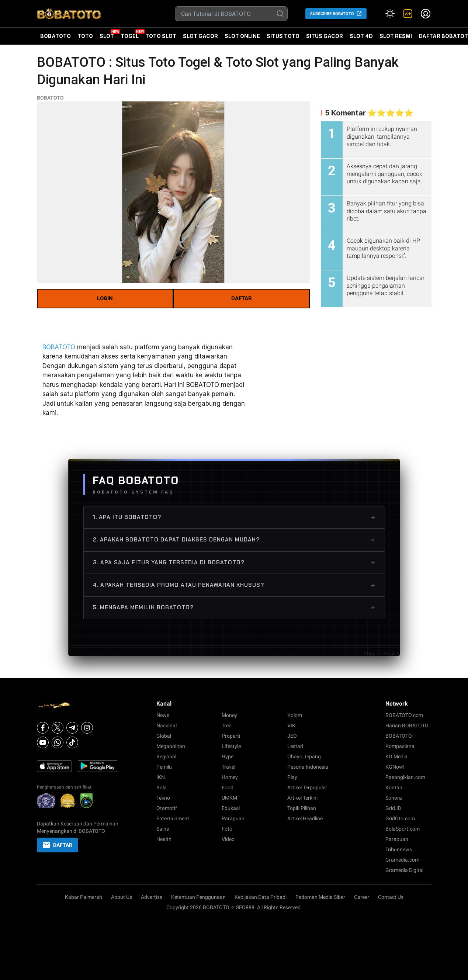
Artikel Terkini (302, 798)
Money (229, 715)
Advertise (152, 897)
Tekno (163, 798)
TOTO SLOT (161, 36)
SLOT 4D (361, 39)
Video (228, 839)
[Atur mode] (390, 14)
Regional (166, 756)
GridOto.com (400, 818)
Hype (228, 756)
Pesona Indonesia (308, 767)
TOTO (85, 36)
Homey (230, 777)
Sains (163, 829)
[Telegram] (72, 728)
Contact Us (391, 897)
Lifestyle (231, 746)
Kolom (295, 715)
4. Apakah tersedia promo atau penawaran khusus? (234, 585)
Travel (228, 767)
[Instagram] (87, 728)
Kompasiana (400, 746)
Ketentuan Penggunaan (198, 897)
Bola (162, 787)
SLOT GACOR (200, 36)
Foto (227, 829)
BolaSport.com (403, 829)
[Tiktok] (72, 742)
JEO (292, 736)
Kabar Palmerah (84, 897)
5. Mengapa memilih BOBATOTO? (234, 607)
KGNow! (395, 767)
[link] (408, 14)
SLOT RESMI (396, 36)
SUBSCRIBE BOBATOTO (332, 14)
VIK (291, 726)
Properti (231, 736)
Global (164, 736)
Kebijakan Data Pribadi (261, 897)
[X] (58, 728)
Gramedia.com (402, 860)
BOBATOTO (56, 36)
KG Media (396, 756)
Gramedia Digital (404, 870)
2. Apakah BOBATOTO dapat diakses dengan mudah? (234, 540)
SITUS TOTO (283, 36)
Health (164, 839)
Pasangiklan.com (405, 777)
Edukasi (231, 808)
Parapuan (233, 818)
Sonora (394, 798)
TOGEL (130, 36)
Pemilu (164, 767)
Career (362, 897)
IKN (161, 777)
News (163, 715)
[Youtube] (43, 742)
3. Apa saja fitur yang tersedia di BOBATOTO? (234, 562)
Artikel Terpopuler (307, 787)
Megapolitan (171, 746)
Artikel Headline (305, 818)
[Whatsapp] (58, 742)
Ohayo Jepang (304, 756)
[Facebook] (43, 728)
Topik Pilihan (302, 808)
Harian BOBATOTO (407, 726)
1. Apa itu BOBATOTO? (234, 517)
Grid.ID (393, 808)
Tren (227, 726)
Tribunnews (399, 849)
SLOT (107, 36)
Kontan (394, 787)
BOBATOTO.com (404, 715)
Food (228, 787)
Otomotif (167, 808)
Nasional (167, 726)
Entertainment (173, 818)
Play (292, 777)
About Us (122, 897)
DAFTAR (242, 298)
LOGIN (105, 298)
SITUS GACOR (325, 36)
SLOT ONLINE (242, 36)
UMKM (229, 798)
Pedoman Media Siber (320, 897)
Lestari (295, 746)
